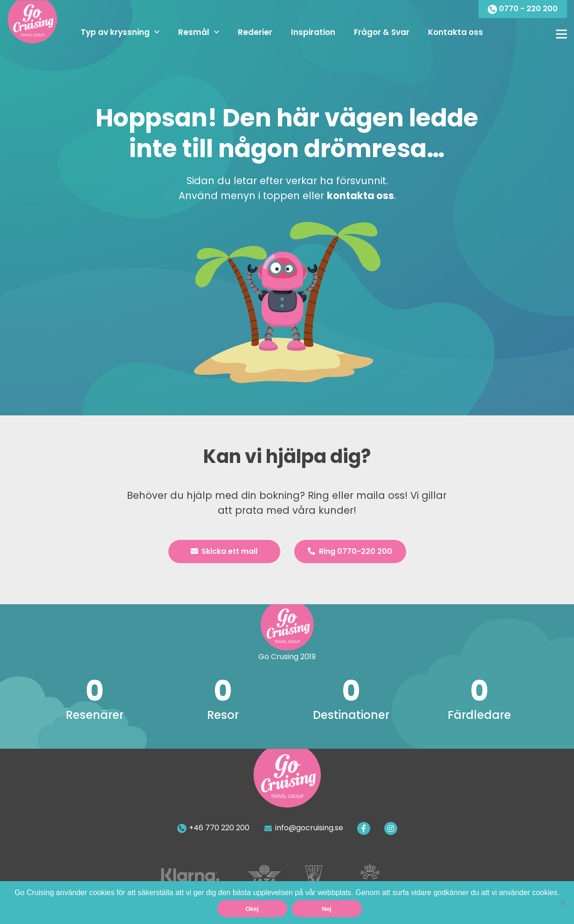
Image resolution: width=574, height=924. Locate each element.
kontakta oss (360, 196)
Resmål (194, 32)
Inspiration (313, 32)
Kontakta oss (456, 32)
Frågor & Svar (382, 32)
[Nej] (562, 903)
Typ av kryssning (115, 32)
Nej (326, 909)
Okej (252, 909)
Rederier (255, 32)
